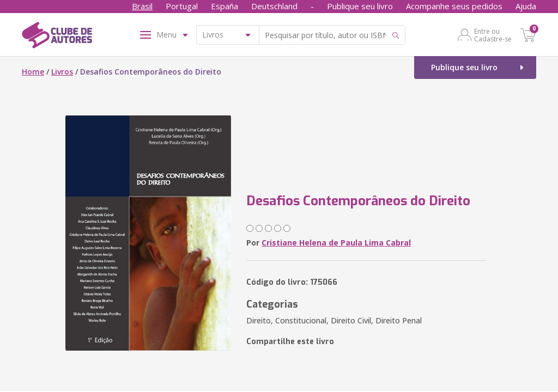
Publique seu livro (360, 6)
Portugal (182, 6)
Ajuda (526, 6)
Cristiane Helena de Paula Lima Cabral (336, 243)
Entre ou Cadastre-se (493, 35)
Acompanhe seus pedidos (454, 6)
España (225, 6)
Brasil (142, 6)
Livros (62, 72)
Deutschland (274, 6)
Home (33, 72)
